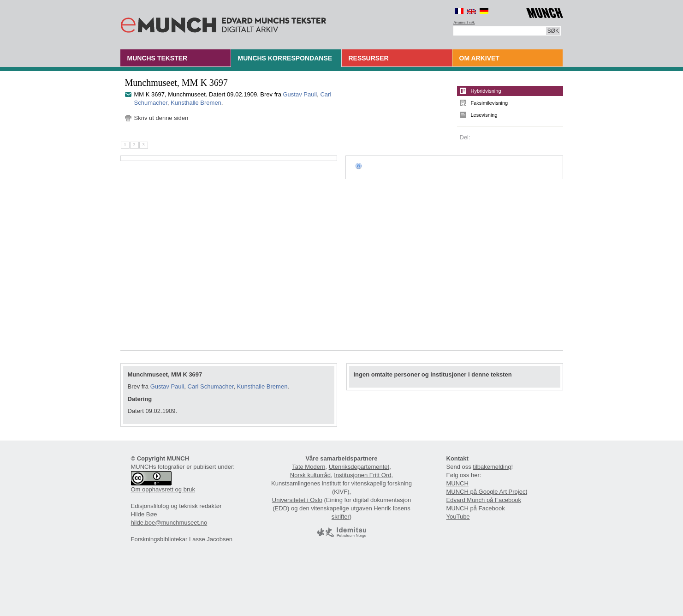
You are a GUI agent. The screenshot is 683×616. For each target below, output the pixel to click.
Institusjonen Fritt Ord (362, 475)
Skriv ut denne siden (161, 118)
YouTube (458, 517)
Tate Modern (309, 467)
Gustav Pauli (300, 94)
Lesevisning (484, 115)
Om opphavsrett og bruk (163, 489)
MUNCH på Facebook (476, 508)
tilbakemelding (492, 467)
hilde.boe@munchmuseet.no (169, 523)
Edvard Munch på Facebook (484, 500)
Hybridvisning (486, 91)
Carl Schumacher (211, 386)
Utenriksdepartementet (359, 467)
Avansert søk (464, 22)
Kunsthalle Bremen (196, 103)
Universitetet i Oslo (297, 500)
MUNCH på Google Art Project (487, 492)
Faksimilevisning (490, 103)
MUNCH (457, 483)
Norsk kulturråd (310, 475)
